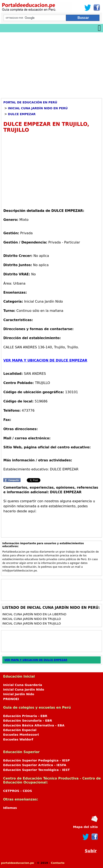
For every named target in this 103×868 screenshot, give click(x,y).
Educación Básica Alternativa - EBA (34, 725)
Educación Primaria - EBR (25, 716)
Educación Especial (20, 730)
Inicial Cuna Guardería (23, 685)
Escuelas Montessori (21, 735)
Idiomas (10, 808)
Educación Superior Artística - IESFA (35, 765)
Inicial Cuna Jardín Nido (24, 690)
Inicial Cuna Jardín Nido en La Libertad (34, 614)
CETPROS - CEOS (18, 791)
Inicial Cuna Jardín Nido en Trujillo (32, 619)
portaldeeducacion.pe (17, 863)
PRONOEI (11, 699)
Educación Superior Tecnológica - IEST (36, 770)
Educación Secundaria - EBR (28, 721)
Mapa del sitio (85, 827)
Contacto (58, 863)
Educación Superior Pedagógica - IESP (36, 760)
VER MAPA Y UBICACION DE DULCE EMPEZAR (45, 360)
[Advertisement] (51, 64)
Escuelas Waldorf (18, 739)
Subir (91, 851)
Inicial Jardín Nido (19, 694)
